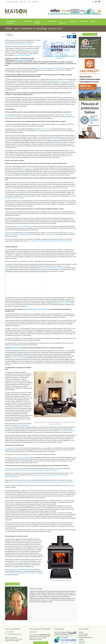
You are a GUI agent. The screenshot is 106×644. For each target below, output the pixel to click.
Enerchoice (36, 573)
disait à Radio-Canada (21, 60)
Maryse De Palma (83, 636)
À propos (81, 632)
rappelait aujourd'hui (23, 55)
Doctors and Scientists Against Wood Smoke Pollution (50, 68)
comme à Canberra (47, 129)
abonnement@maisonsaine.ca (14, 634)
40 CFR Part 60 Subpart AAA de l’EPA (22, 573)
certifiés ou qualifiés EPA (64, 303)
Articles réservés (37, 22)
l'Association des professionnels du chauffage (51, 268)
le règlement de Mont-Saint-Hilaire (21, 457)
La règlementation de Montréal (14, 448)
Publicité (81, 639)
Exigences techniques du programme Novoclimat (20, 569)
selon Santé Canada (56, 139)
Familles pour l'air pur (29, 50)
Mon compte (23, 2)
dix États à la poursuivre (63, 81)
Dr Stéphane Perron (50, 235)
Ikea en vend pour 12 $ (28, 168)
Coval (14, 255)
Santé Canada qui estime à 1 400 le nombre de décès (37, 309)
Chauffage (74, 34)
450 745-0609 (10, 632)
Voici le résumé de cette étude (18, 358)
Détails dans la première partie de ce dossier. (20, 44)
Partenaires (82, 641)
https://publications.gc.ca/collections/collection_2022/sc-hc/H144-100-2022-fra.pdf (50, 241)
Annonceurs (82, 643)
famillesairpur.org (59, 58)
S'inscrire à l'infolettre (90, 34)
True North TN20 (59, 581)
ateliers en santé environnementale (23, 226)
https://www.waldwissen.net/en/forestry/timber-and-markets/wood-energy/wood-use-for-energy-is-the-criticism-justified (42, 482)
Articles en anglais (83, 634)
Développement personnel (86, 638)
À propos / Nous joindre (12, 2)
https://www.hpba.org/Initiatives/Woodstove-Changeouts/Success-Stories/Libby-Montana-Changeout (31, 470)
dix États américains (15, 348)
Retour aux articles (12, 584)
